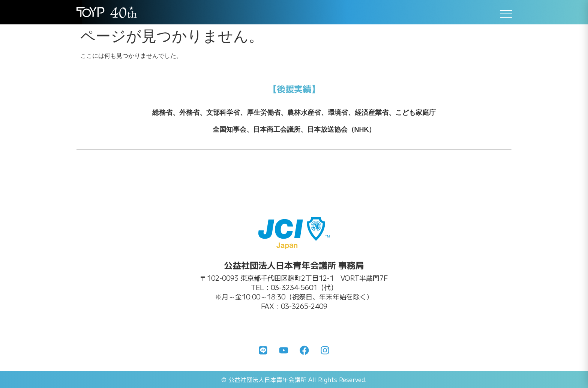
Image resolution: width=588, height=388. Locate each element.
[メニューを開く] (506, 14)
